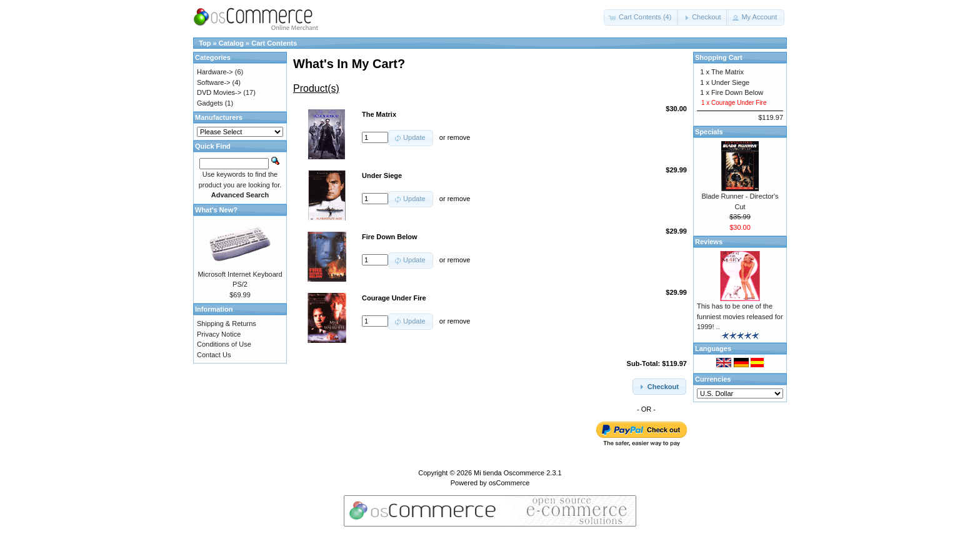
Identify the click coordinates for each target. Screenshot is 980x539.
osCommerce (509, 483)
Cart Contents (274, 43)
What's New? (216, 210)
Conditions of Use (224, 344)
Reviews (709, 242)
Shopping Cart (719, 57)
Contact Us (214, 355)
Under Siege (730, 82)
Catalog (231, 43)
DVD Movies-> (219, 92)
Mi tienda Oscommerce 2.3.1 (518, 473)
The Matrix (727, 72)
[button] (641, 17)
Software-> (214, 82)
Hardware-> (215, 72)
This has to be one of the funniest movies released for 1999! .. (740, 316)
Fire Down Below (737, 92)
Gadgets (210, 103)
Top (205, 43)
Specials (709, 132)
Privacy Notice (219, 334)
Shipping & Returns (227, 324)
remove (459, 137)
